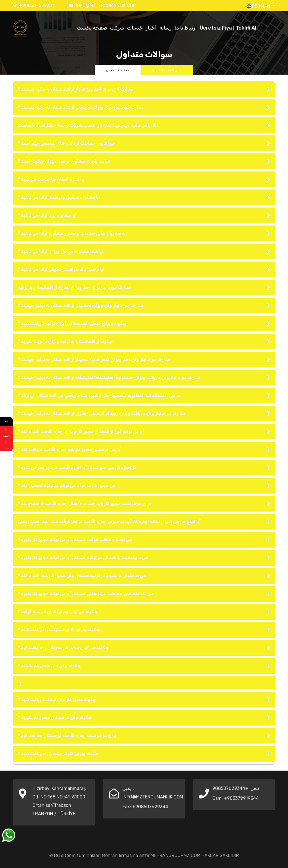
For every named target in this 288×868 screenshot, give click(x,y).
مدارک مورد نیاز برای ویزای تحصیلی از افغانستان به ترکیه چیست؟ (81, 305)
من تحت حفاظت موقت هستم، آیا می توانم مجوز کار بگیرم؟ (75, 540)
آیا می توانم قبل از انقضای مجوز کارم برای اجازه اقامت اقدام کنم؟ (81, 431)
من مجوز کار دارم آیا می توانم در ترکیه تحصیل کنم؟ (67, 486)
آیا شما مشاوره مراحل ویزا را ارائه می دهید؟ (61, 251)
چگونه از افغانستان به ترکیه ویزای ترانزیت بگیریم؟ (65, 341)
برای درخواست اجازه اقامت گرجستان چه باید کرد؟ (67, 736)
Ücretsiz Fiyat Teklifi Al (228, 28)
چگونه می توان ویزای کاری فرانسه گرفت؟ (58, 612)
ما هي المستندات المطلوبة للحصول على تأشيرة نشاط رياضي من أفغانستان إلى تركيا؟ (99, 395)
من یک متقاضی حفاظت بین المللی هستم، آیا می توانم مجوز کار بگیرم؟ (86, 594)
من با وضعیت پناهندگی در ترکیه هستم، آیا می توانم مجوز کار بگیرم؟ (83, 558)
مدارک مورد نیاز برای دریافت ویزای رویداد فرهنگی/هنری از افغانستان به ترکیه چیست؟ (102, 413)
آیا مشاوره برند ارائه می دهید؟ (47, 215)
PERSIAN (259, 6)
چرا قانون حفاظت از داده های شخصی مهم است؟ (66, 143)
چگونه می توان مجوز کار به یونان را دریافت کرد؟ (63, 648)
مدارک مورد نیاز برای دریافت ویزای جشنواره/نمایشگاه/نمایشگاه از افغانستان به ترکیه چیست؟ (109, 377)
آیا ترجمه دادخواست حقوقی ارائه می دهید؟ (61, 269)
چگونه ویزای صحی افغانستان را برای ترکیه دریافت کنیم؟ (72, 323)
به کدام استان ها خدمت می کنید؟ (51, 179)
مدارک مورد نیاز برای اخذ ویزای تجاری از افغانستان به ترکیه (74, 287)
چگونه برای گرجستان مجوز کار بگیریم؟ (55, 718)
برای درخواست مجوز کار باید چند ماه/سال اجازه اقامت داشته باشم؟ (84, 504)
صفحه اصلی (118, 70)
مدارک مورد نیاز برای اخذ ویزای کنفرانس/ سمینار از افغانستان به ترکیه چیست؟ (94, 359)
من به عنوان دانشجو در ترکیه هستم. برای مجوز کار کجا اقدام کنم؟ (82, 576)
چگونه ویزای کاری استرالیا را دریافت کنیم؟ (59, 630)
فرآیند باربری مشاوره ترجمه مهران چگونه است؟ (64, 161)
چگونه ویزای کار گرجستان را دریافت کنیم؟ (58, 754)
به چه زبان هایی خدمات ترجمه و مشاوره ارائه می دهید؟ (72, 233)
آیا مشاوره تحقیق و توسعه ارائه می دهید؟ (59, 197)
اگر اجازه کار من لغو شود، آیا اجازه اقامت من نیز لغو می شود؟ (78, 468)
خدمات (135, 28)
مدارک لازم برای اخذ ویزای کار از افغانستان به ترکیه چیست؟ (75, 89)
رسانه (166, 28)
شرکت (117, 28)
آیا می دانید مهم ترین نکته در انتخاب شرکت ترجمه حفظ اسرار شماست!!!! (88, 125)
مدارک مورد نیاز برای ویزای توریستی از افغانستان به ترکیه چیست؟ (81, 107)
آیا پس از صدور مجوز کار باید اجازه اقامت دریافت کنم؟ (70, 449)
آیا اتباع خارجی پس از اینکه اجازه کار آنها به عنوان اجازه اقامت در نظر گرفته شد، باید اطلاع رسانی (109, 522)
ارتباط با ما (186, 28)
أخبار (151, 28)
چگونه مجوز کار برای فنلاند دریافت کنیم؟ (57, 699)
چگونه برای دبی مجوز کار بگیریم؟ (49, 666)
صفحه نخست (92, 28)
